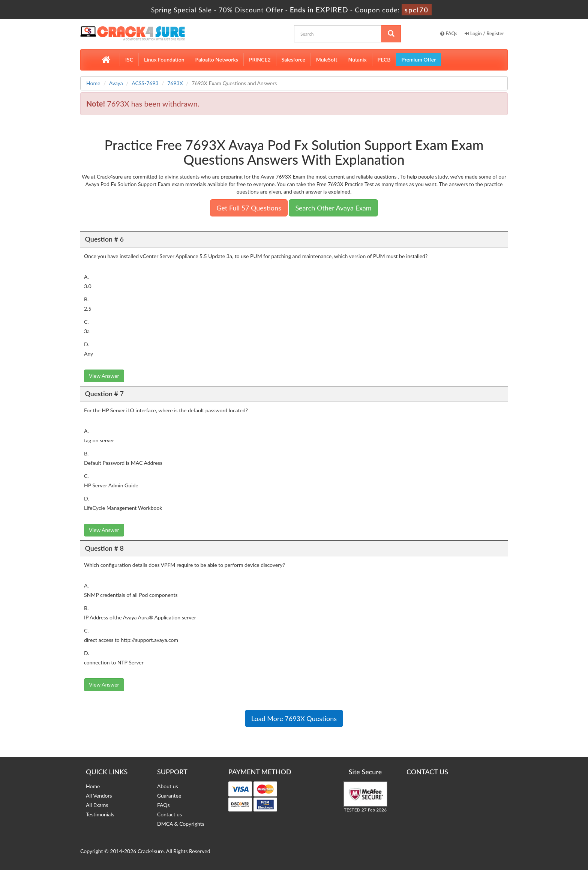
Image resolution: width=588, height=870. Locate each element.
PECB (384, 59)
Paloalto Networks (217, 59)
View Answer (104, 376)
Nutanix (358, 59)
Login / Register (484, 33)
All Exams (97, 805)
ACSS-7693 (145, 83)
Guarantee (169, 796)
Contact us (169, 814)
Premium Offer (418, 59)
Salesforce (293, 59)
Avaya (116, 83)
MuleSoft (327, 59)
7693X (175, 83)
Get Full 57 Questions (249, 208)
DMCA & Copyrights (181, 824)
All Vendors (99, 796)
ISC (129, 59)
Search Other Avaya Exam (333, 208)
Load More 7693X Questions (294, 718)
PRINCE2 (260, 59)
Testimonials (100, 814)
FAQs (449, 33)
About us (168, 786)
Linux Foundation (164, 59)
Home (93, 83)
